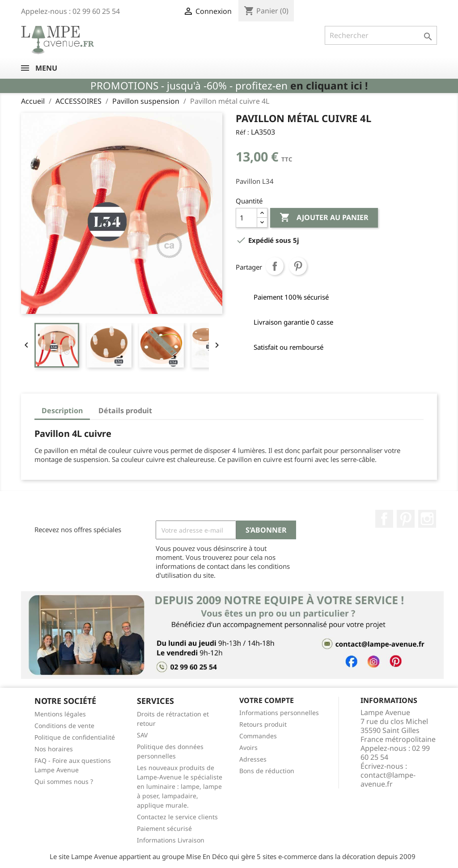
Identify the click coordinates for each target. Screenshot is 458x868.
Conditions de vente (64, 726)
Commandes (258, 736)
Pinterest (298, 266)
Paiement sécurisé (164, 828)
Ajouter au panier (324, 218)
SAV (142, 735)
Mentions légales (60, 714)
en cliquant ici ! (329, 86)
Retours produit (263, 724)
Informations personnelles (279, 713)
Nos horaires (54, 749)
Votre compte (267, 700)
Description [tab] (62, 411)
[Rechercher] (381, 35)
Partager (275, 266)
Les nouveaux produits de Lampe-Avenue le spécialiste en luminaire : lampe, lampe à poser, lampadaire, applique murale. (180, 786)
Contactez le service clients (177, 817)
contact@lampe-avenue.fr (388, 779)
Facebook (384, 519)
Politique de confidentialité (75, 737)
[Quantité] (246, 218)
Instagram (427, 519)
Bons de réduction (267, 771)
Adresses (253, 759)
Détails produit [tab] (125, 411)
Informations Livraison (171, 840)
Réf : (242, 132)
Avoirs (248, 747)
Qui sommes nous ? (64, 781)
